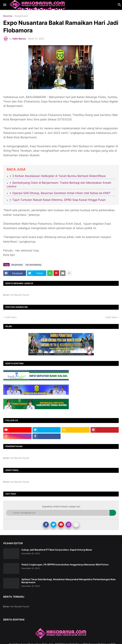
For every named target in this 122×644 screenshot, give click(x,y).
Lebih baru (11, 317)
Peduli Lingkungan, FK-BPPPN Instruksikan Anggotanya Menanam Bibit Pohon (65, 564)
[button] (5, 5)
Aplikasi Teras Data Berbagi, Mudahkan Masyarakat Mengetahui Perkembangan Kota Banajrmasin (68, 581)
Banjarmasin (21, 16)
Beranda (8, 16)
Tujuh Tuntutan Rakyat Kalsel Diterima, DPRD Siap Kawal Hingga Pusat (59, 200)
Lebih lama (111, 317)
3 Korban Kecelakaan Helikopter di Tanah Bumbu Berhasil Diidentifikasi (59, 176)
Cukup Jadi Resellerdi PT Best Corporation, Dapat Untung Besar (57, 550)
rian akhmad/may (33, 265)
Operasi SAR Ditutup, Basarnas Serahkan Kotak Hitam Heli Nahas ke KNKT (61, 193)
